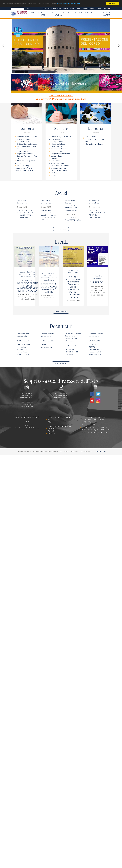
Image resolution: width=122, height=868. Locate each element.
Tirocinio (55, 158)
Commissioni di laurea (95, 144)
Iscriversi (68, 13)
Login (104, 9)
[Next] (119, 46)
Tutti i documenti (61, 363)
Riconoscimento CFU (26, 149)
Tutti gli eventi (61, 312)
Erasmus (55, 175)
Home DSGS (57, 9)
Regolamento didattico (61, 154)
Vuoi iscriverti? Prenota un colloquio (55, 99)
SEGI (50, 422)
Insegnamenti (57, 142)
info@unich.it (63, 393)
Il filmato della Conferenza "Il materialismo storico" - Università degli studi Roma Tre (49, 215)
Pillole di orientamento (61, 96)
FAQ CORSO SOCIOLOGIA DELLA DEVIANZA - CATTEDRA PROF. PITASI (97, 215)
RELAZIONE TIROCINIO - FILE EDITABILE (72, 352)
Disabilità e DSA (24, 139)
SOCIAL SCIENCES (90, 425)
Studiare (78, 13)
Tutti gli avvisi (61, 229)
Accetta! (112, 3)
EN (109, 9)
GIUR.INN (52, 428)
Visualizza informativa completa (71, 3)
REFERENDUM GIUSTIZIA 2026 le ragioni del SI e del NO (49, 288)
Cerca (27, 9)
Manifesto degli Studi (38, 14)
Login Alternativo (99, 451)
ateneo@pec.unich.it (63, 395)
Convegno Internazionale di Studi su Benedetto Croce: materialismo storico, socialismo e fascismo (73, 287)
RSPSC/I (51, 434)
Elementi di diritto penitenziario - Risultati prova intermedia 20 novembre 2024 (23, 350)
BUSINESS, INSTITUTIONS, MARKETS (93, 421)
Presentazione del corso (27, 137)
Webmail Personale (76, 9)
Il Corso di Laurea (57, 14)
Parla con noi (57, 173)
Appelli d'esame (58, 156)
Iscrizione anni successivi (27, 146)
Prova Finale (91, 137)
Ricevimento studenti (60, 166)
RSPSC (51, 431)
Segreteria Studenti (25, 154)
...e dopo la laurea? (105, 14)
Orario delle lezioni (59, 144)
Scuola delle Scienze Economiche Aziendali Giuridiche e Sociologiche (73, 205)
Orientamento (23, 142)
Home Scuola (48, 9)
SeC (50, 420)
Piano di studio (57, 151)
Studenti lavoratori (59, 168)
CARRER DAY (97, 282)
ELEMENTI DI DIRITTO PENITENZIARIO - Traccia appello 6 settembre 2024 (96, 350)
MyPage (65, 9)
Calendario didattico (60, 149)
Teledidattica (57, 146)
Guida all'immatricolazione (28, 144)
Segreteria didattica (25, 151)
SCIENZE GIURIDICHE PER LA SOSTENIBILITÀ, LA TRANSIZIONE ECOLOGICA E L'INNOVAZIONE (96, 430)
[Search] (18, 9)
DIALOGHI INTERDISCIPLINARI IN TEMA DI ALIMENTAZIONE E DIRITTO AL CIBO (28, 286)
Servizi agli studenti (59, 170)
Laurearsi (89, 13)
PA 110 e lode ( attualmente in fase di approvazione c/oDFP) (24, 168)
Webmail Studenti (89, 9)
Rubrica (99, 9)
